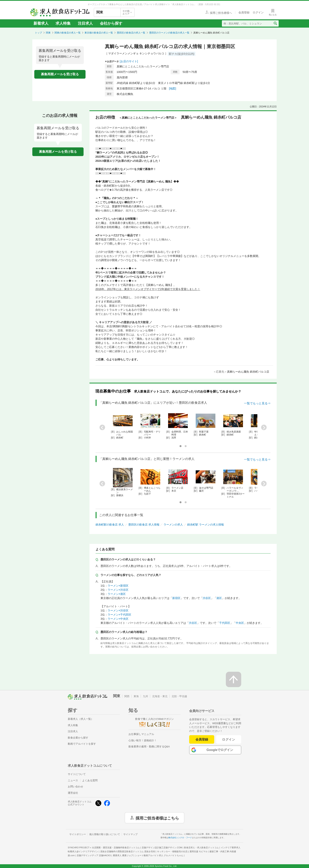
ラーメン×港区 (117, 594)
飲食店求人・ (201, 848)
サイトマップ (130, 834)
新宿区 (176, 598)
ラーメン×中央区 (118, 619)
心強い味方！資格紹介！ (143, 740)
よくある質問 (90, 780)
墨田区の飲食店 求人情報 (144, 525)
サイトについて (77, 774)
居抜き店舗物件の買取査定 (128, 851)
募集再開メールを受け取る (60, 74)
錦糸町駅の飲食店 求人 (110, 525)
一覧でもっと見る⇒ (257, 403)
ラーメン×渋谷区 (118, 590)
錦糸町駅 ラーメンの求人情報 (206, 525)
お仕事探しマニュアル (141, 734)
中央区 (240, 623)
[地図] (173, 88)
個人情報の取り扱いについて (105, 834)
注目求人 (85, 23)
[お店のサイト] (129, 61)
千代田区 (225, 623)
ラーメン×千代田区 (119, 615)
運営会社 (73, 793)
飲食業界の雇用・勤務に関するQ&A (149, 747)
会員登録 (202, 739)
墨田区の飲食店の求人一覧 (131, 33)
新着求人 (41, 23)
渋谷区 (207, 598)
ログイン (229, 739)
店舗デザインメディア (94, 855)
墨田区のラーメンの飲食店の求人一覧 (169, 33)
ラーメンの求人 (173, 525)
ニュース (73, 780)
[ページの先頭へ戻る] (234, 679)
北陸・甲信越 (179, 696)
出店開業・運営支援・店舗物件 (116, 848)
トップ (38, 33)
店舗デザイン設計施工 (162, 848)
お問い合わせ (75, 787)
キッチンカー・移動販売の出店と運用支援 (182, 851)
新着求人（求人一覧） (81, 719)
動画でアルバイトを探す (82, 744)
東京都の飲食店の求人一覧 (99, 33)
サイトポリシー (78, 834)
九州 (145, 696)
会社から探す (111, 23)
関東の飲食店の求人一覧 (68, 33)
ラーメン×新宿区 (118, 586)
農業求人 (123, 855)
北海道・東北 (160, 696)
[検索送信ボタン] (275, 23)
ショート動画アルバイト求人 (159, 855)
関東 (48, 33)
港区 (219, 598)
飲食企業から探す (78, 738)
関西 (127, 696)
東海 (136, 696)
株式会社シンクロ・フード (180, 838)
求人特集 (63, 23)
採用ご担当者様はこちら (157, 818)
